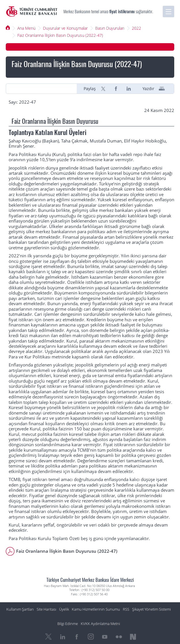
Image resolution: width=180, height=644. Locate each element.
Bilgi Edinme (68, 624)
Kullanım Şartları (20, 609)
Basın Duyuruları (110, 28)
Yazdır (148, 89)
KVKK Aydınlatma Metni (100, 624)
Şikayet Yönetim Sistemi (151, 609)
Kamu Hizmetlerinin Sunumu (96, 609)
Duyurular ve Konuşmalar (65, 28)
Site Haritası (46, 609)
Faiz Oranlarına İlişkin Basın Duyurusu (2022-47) (60, 35)
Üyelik (64, 609)
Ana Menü (26, 28)
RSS (126, 609)
